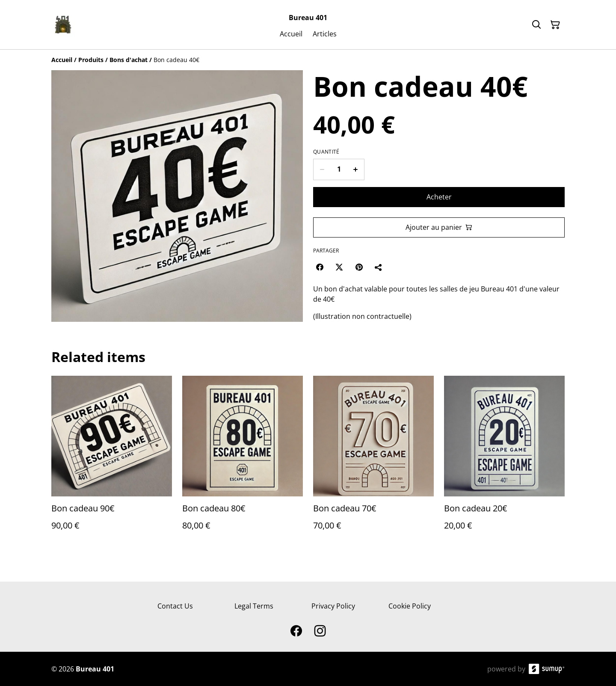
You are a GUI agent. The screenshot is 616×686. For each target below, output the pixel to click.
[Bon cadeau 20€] (504, 462)
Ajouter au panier (439, 227)
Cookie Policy (410, 606)
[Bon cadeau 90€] (112, 462)
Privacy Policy (333, 606)
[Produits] (91, 60)
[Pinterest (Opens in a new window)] (359, 267)
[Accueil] (62, 60)
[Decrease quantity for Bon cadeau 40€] (322, 169)
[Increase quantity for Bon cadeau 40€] (356, 169)
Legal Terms (254, 606)
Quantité (326, 152)
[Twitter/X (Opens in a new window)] (339, 267)
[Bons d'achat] (129, 60)
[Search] (536, 25)
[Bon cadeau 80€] (243, 462)
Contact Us (175, 606)
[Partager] (379, 267)
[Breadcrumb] (308, 60)
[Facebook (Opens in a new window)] (320, 267)
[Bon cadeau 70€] (373, 462)
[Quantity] (339, 169)
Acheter (439, 197)
